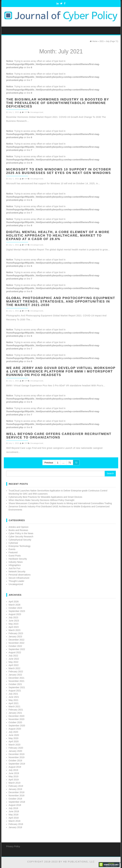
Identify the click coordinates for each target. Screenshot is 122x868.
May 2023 (13, 624)
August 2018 (15, 805)
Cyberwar (13, 543)
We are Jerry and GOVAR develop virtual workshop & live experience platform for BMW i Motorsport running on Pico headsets (61, 371)
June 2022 (14, 659)
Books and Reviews (18, 530)
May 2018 (13, 815)
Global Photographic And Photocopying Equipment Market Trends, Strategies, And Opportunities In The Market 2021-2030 (61, 301)
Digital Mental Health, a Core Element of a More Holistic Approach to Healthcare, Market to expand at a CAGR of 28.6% (58, 235)
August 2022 (15, 652)
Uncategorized (37, 112)
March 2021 (14, 706)
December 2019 (17, 754)
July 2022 (13, 656)
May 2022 (13, 662)
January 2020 (15, 751)
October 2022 (15, 646)
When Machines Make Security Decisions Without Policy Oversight (41, 500)
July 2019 (13, 770)
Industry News (16, 562)
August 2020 (15, 729)
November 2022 (17, 643)
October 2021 (15, 684)
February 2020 (16, 748)
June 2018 (14, 811)
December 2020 (17, 716)
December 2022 (17, 640)
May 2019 (13, 776)
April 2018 (14, 818)
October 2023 (15, 608)
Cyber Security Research (21, 537)
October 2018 (15, 799)
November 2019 (17, 757)
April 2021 (14, 703)
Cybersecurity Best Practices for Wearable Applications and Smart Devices (45, 497)
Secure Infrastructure (19, 578)
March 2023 (14, 630)
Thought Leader (16, 581)
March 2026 (14, 605)
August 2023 (15, 614)
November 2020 (17, 719)
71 (70, 463)
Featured (13, 552)
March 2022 (14, 668)
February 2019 (16, 786)
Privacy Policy (13, 846)
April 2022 (14, 665)
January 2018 (15, 827)
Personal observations (20, 575)
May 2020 (13, 738)
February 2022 (16, 672)
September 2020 (17, 726)
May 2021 (13, 700)
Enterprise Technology (20, 546)
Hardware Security (18, 559)
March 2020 (14, 745)
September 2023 (17, 611)
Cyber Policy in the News (21, 533)
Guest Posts (15, 556)
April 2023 (14, 627)
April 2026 (14, 602)
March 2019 (14, 783)
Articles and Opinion (19, 527)
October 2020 (15, 722)
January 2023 (15, 637)
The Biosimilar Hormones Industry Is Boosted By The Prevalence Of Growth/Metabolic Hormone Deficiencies (58, 103)
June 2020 (14, 735)
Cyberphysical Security (20, 540)
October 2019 (15, 761)
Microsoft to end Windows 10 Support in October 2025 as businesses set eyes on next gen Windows (59, 171)
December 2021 (17, 678)
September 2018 (17, 802)
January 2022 (15, 675)
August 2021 (15, 691)
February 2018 (16, 824)
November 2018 (17, 796)
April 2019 (14, 780)
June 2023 (14, 621)
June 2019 (14, 773)
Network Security (17, 572)
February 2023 (16, 633)
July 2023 (13, 617)
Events (12, 549)
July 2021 (13, 694)
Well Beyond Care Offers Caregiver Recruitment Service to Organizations (59, 436)
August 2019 (15, 767)
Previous (49, 463)
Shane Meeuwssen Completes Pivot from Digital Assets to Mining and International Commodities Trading (60, 503)
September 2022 (17, 649)
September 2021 (17, 687)
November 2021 (17, 681)
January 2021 (15, 713)
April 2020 (14, 741)
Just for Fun (14, 568)
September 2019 (17, 764)
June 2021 (14, 697)
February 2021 (16, 710)
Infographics (15, 565)
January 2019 (15, 789)
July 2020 (13, 732)
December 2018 (17, 792)
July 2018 (13, 808)
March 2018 (14, 821)
